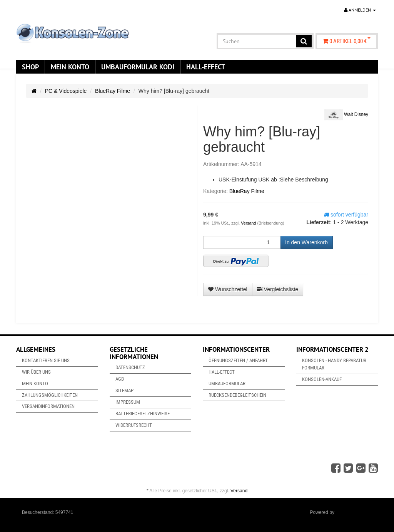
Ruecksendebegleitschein (237, 395)
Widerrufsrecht (134, 425)
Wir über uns (36, 372)
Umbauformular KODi (138, 67)
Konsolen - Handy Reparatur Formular (334, 364)
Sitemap (124, 390)
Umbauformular (227, 383)
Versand (249, 223)
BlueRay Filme (113, 91)
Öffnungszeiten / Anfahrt (238, 360)
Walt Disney (346, 115)
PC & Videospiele (66, 91)
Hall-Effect (206, 67)
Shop (30, 67)
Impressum (128, 402)
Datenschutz (130, 367)
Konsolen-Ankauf (322, 379)
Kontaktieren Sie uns (46, 360)
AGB (120, 379)
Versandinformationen (48, 406)
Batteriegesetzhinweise (143, 414)
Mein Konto (70, 67)
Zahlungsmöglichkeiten (50, 395)
